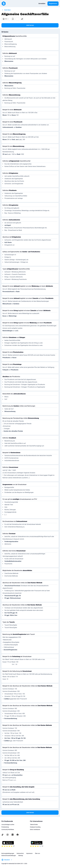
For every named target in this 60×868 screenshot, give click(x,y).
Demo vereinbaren (35, 830)
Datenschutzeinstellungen (9, 856)
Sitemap (21, 856)
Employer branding (35, 827)
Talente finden (34, 825)
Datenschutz (20, 853)
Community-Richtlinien (8, 830)
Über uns (37, 853)
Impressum (29, 853)
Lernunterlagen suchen (8, 825)
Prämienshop (5, 827)
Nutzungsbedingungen (8, 853)
